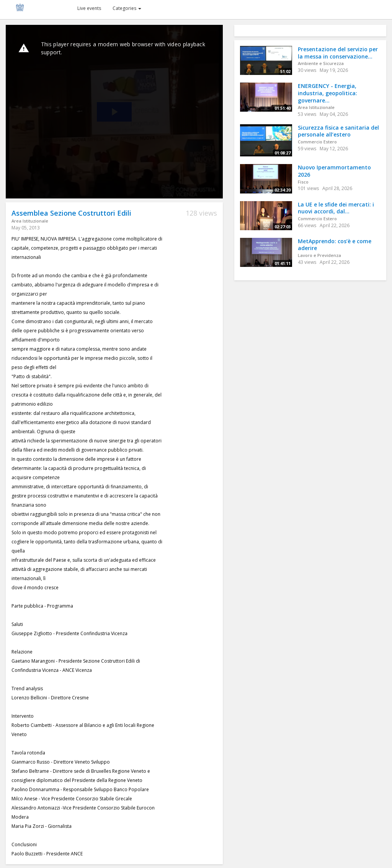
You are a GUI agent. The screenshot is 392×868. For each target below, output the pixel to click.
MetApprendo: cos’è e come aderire (335, 245)
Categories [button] (127, 8)
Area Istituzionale (30, 221)
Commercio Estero (317, 142)
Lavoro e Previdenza (319, 255)
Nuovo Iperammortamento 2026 (334, 171)
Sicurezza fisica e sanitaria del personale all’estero (338, 131)
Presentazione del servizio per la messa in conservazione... (338, 53)
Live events (89, 8)
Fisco (303, 182)
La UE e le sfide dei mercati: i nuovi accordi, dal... (336, 208)
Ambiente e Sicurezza (321, 63)
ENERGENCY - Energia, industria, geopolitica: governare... (327, 93)
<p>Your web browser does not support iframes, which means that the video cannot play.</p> (114, 112)
